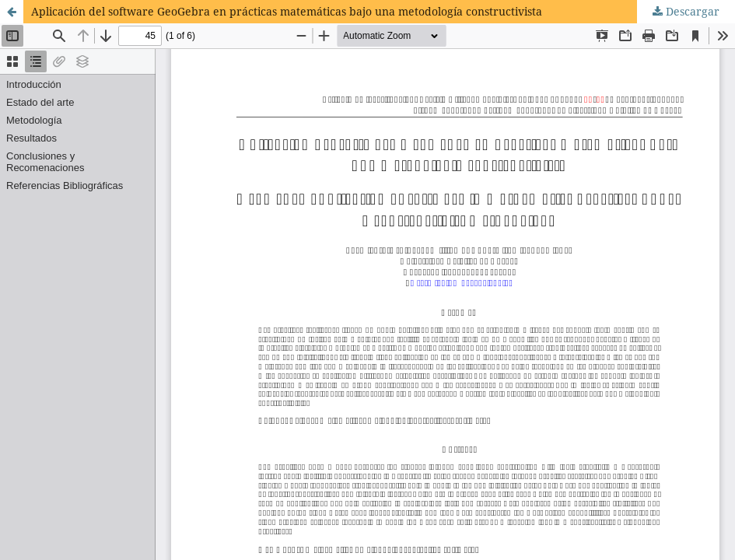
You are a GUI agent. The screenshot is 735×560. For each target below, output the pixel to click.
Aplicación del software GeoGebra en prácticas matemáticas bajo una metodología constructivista (287, 11)
